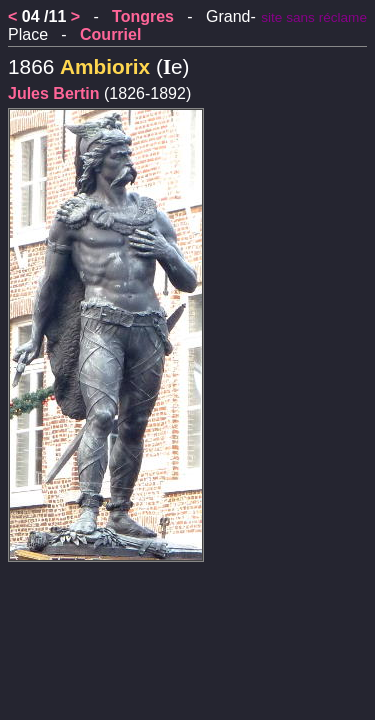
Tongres (143, 16)
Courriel (110, 34)
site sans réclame (314, 17)
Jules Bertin (54, 93)
